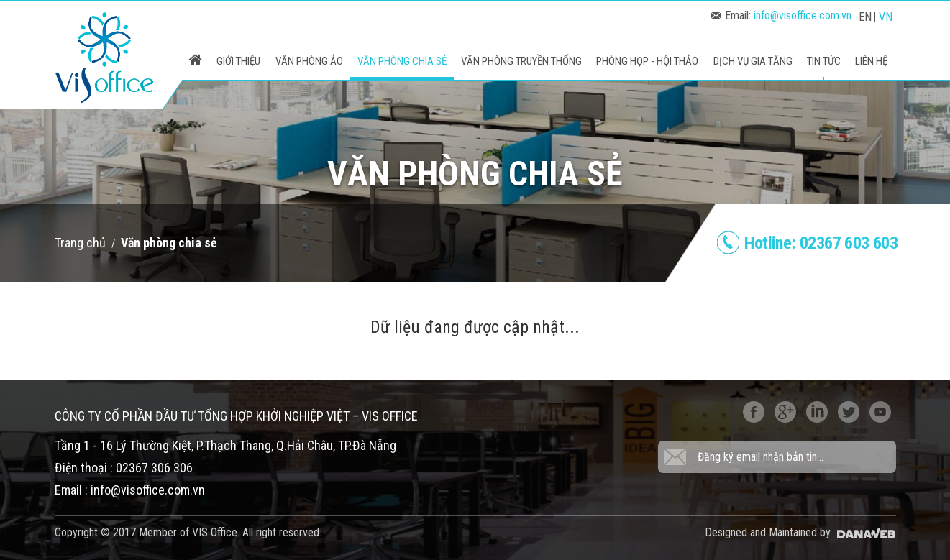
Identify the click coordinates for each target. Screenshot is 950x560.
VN (886, 17)
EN (865, 17)
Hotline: (821, 243)
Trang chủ (80, 243)
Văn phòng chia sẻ (169, 243)
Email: (781, 15)
